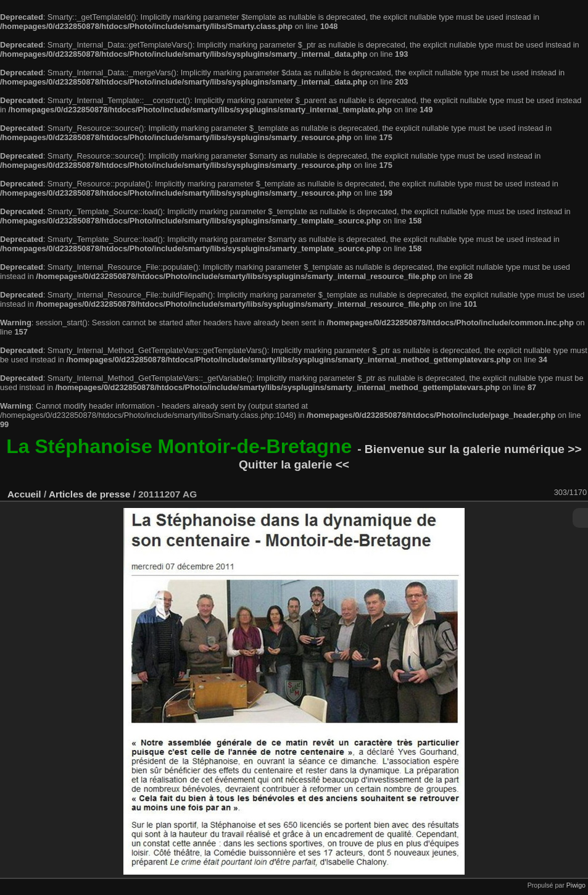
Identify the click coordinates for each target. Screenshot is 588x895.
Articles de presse (89, 494)
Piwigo (576, 885)
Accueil (24, 494)
